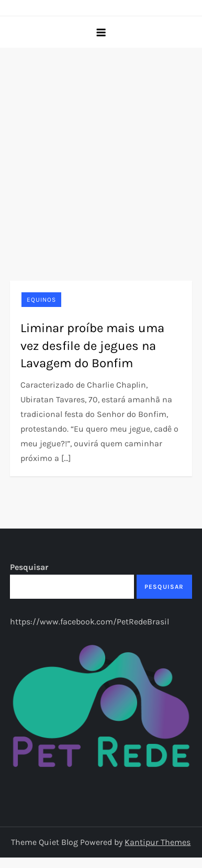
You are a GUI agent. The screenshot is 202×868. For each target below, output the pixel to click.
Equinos (41, 300)
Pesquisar (29, 567)
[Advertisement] (98, 151)
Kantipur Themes (158, 842)
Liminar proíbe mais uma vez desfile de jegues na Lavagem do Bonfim (92, 345)
